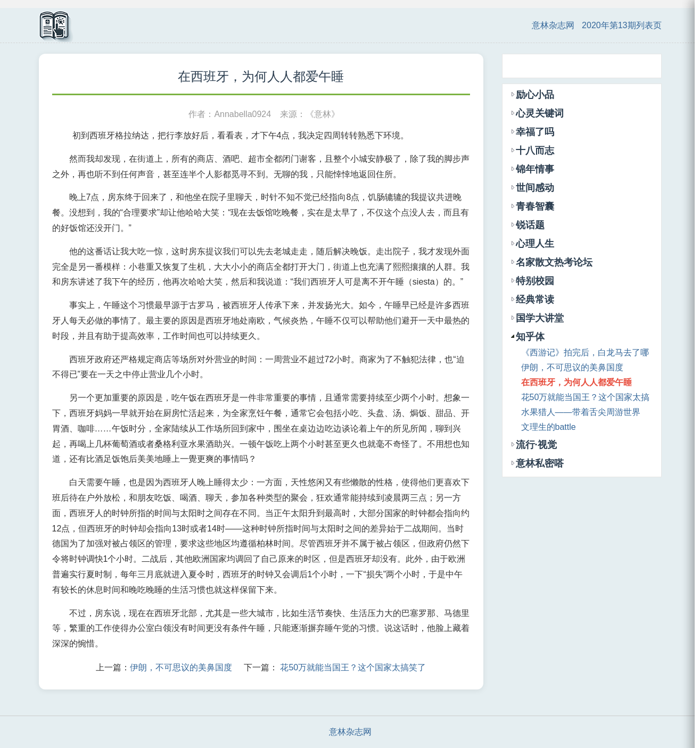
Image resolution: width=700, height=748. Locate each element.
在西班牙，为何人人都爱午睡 (577, 382)
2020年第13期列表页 (621, 25)
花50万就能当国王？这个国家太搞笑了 (353, 667)
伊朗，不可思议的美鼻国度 (181, 667)
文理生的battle (549, 427)
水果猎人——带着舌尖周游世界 (581, 412)
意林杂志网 (553, 25)
